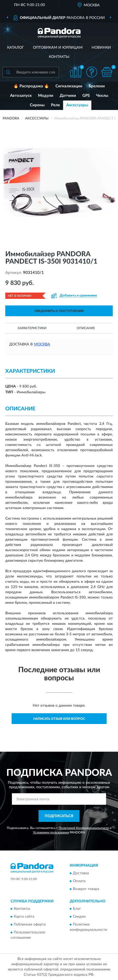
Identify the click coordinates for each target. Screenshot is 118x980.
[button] (92, 72)
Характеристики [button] (32, 328)
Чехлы (102, 96)
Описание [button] (86, 328)
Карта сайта (24, 917)
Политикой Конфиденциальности (84, 828)
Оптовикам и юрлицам (58, 48)
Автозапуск (21, 96)
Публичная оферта (30, 925)
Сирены (37, 105)
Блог (77, 909)
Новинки (101, 48)
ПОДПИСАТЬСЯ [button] (59, 816)
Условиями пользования (51, 832)
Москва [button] (42, 344)
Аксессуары (77, 105)
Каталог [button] (16, 48)
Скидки (79, 917)
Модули (46, 96)
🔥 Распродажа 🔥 (31, 86)
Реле (55, 105)
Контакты (59, 57)
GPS (86, 96)
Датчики (68, 96)
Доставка (81, 873)
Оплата (79, 881)
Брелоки (97, 86)
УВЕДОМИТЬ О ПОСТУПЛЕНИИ (59, 311)
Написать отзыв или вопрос (59, 719)
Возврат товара (86, 889)
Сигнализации (69, 86)
